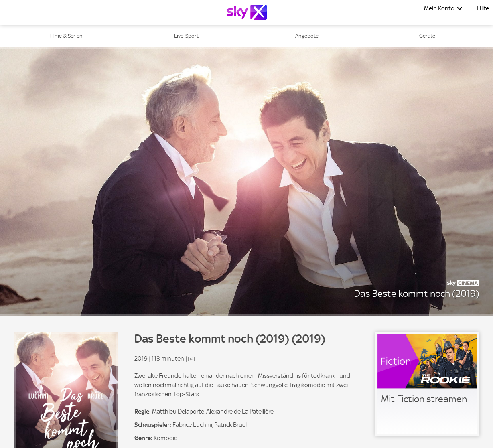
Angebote (307, 36)
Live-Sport (186, 36)
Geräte (427, 36)
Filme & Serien (66, 36)
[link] (427, 384)
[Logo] (247, 12)
